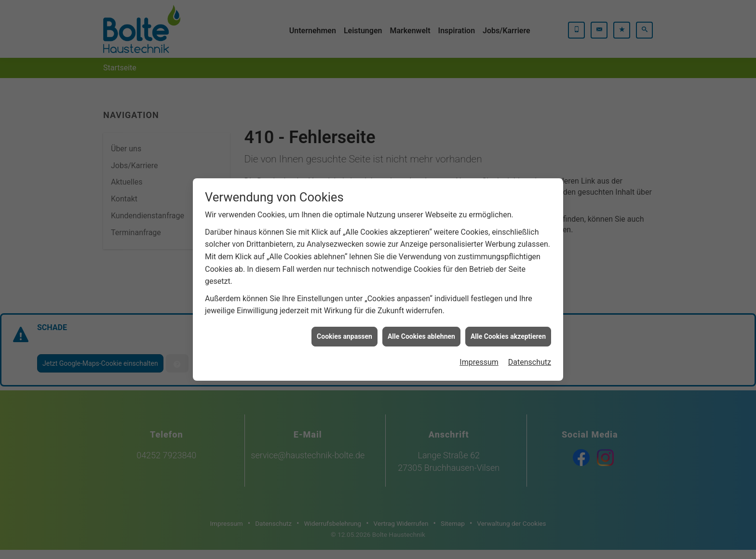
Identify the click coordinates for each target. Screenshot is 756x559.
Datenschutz (530, 356)
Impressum (479, 356)
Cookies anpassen (344, 331)
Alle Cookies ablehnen (421, 331)
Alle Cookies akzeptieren (508, 331)
